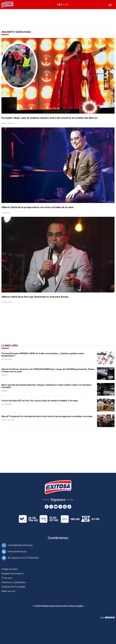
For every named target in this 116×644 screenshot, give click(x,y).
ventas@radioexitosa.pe (20, 545)
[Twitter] (51, 507)
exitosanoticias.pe (17, 551)
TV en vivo (7, 578)
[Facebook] (47, 507)
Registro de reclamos (13, 574)
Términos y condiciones (14, 582)
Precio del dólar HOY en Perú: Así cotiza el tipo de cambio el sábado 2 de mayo (40, 401)
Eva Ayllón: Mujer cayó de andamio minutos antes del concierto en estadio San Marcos (49, 118)
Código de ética (10, 569)
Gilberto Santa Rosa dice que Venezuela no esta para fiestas (35, 297)
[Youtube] (56, 507)
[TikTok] (69, 507)
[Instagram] (60, 507)
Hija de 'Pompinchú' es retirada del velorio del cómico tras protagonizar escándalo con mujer (47, 416)
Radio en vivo (8, 591)
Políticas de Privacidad (13, 587)
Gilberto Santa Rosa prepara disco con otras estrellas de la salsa (37, 207)
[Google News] (65, 507)
